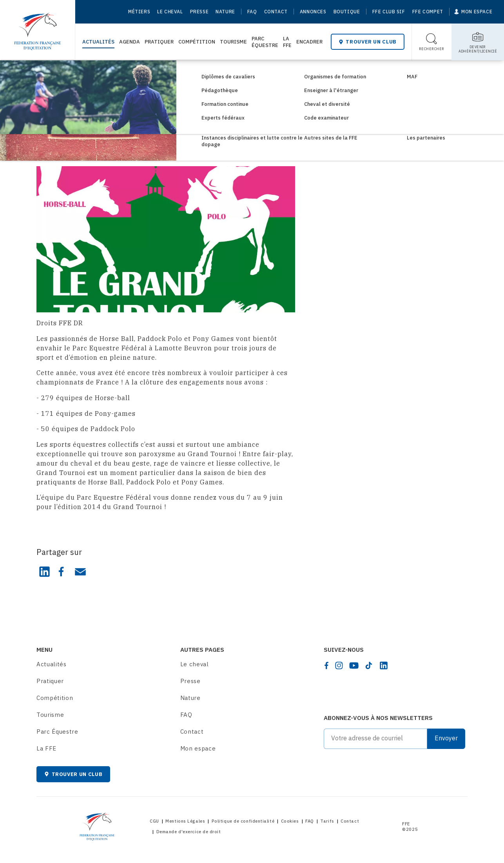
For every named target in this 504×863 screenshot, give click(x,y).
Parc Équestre (265, 42)
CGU (154, 821)
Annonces (313, 12)
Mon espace (198, 748)
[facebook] (326, 665)
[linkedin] (384, 665)
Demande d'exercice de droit (189, 832)
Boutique (347, 12)
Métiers (139, 12)
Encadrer (309, 42)
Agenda (130, 42)
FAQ (252, 12)
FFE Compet (428, 12)
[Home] (37, 27)
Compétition (197, 42)
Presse (199, 12)
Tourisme (233, 42)
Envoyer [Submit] (446, 738)
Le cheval (170, 12)
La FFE (287, 42)
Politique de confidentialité (243, 821)
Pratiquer (159, 42)
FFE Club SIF (389, 12)
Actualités (98, 42)
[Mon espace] (473, 12)
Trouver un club (368, 42)
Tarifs (327, 821)
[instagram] (339, 665)
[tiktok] (369, 665)
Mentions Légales (185, 821)
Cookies (290, 821)
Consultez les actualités (87, 73)
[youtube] (354, 665)
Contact (276, 12)
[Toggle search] (432, 42)
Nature (225, 12)
